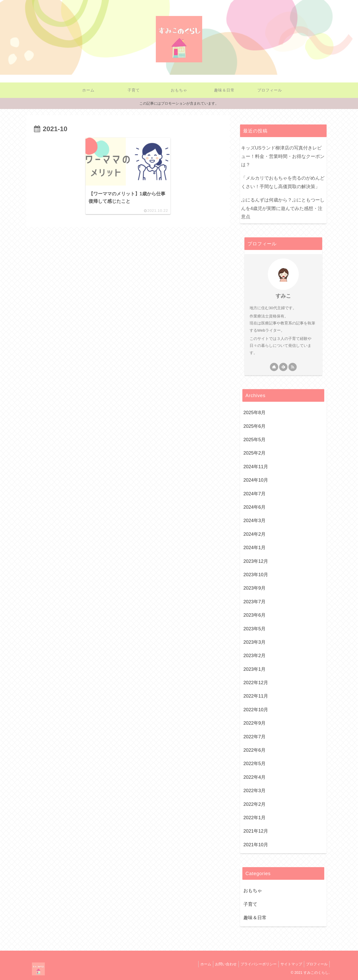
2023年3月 (254, 642)
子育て (250, 904)
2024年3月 (254, 521)
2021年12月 (256, 831)
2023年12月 (256, 561)
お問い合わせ (220, 964)
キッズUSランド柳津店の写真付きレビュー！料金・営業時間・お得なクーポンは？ (283, 156)
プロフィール (316, 964)
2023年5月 (254, 629)
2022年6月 (254, 750)
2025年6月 (254, 426)
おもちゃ (253, 891)
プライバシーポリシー (255, 964)
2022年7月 (254, 737)
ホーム (199, 964)
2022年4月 (254, 777)
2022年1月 (254, 818)
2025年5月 (254, 440)
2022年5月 (254, 764)
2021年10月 (256, 845)
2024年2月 (254, 534)
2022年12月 (256, 683)
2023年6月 (254, 615)
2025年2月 (254, 453)
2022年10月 (256, 710)
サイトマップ (289, 964)
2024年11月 (256, 467)
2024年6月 (254, 507)
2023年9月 (254, 588)
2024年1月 (254, 548)
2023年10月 (256, 575)
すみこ (283, 296)
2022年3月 (254, 791)
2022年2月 (254, 804)
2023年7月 (254, 602)
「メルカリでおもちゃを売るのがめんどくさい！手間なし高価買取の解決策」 (283, 182)
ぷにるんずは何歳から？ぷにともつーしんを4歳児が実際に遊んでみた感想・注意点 (283, 208)
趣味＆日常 (255, 918)
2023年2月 (254, 656)
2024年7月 (254, 494)
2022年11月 (256, 696)
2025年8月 (254, 413)
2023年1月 (254, 669)
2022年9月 (254, 723)
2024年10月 (256, 480)
